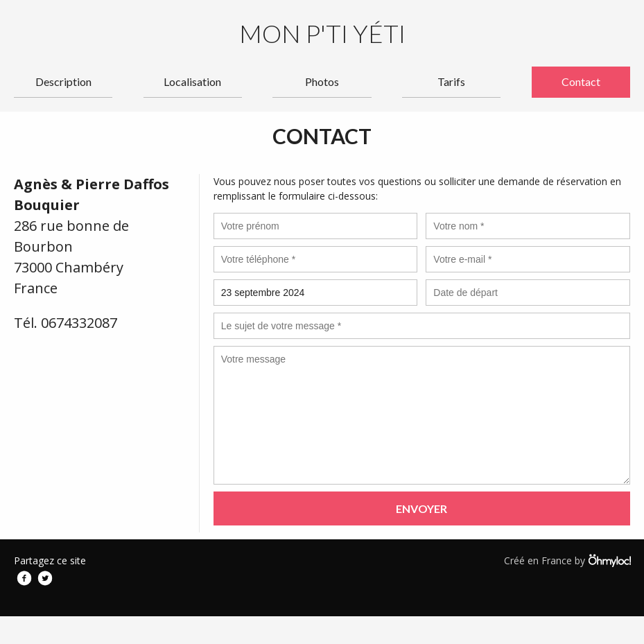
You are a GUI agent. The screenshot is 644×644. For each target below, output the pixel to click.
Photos (322, 81)
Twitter (45, 578)
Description (63, 81)
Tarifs (451, 81)
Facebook (24, 578)
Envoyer (421, 508)
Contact (581, 81)
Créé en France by (567, 560)
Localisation (192, 81)
